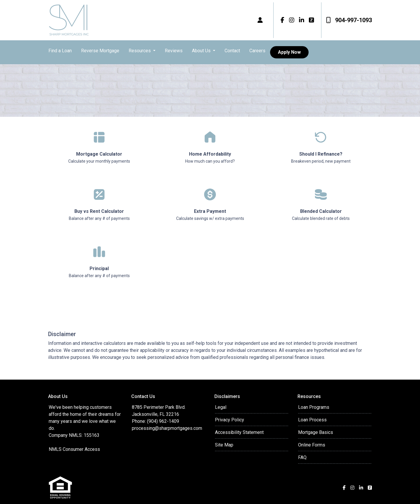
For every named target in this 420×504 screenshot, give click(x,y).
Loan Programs (314, 407)
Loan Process (312, 420)
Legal (221, 407)
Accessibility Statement (239, 432)
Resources (140, 51)
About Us (202, 51)
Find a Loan (60, 51)
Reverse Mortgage (100, 51)
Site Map (224, 445)
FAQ (302, 457)
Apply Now (289, 52)
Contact (232, 51)
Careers (257, 51)
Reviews (174, 51)
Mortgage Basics (316, 432)
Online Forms (312, 445)
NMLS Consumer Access (74, 449)
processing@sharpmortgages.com (167, 428)
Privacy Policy (230, 420)
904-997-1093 (349, 20)
